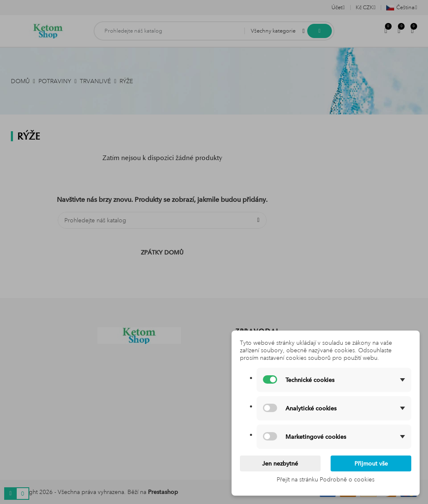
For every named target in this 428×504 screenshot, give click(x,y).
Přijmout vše (371, 463)
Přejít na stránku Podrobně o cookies (326, 479)
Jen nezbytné (280, 463)
